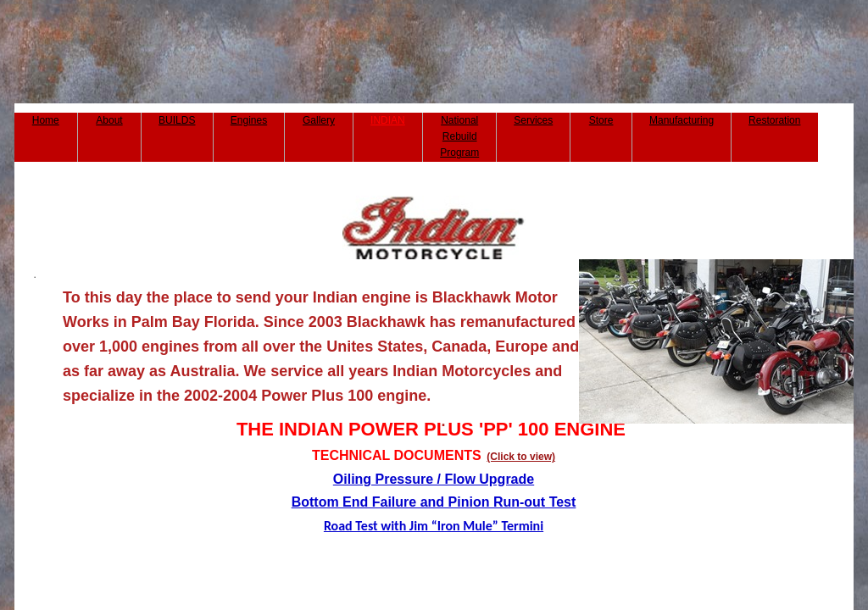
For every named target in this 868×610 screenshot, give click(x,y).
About (109, 120)
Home (46, 120)
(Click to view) (521, 457)
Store (601, 120)
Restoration (774, 120)
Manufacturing (682, 120)
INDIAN (388, 120)
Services (533, 120)
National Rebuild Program (459, 136)
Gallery (319, 120)
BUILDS (177, 120)
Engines (249, 120)
